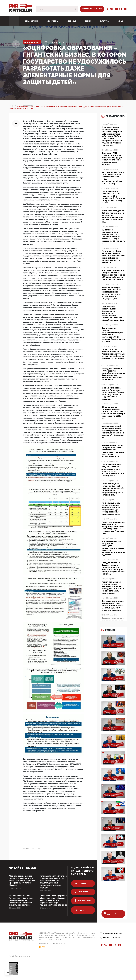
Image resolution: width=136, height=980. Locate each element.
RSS (44, 948)
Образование (31, 21)
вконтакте (81, 892)
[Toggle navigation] (14, 21)
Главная (12, 105)
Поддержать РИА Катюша (92, 9)
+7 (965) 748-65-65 (111, 938)
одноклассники (83, 901)
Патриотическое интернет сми (21, 13)
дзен (79, 910)
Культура (104, 21)
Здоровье (71, 21)
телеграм (80, 883)
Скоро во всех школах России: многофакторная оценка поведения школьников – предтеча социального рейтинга (21, 901)
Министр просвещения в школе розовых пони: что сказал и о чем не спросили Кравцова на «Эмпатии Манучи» (22, 881)
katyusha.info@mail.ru (113, 934)
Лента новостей (112, 118)
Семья (120, 21)
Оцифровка (52, 21)
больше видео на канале (112, 915)
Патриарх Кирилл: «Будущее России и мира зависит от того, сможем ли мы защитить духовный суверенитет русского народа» (53, 882)
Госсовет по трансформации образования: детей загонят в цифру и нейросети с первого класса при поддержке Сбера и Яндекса (53, 903)
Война (88, 21)
